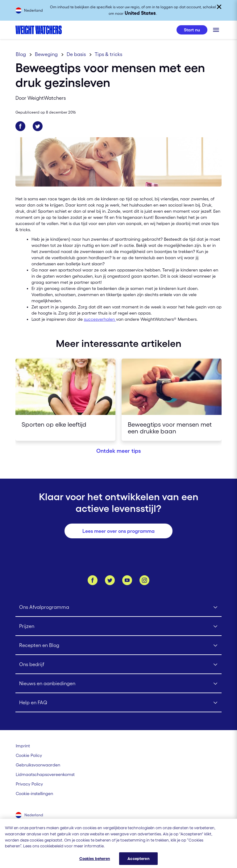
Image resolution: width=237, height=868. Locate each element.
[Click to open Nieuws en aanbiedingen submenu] (119, 684)
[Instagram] (144, 580)
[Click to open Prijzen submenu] (119, 626)
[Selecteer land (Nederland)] (30, 816)
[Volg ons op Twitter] (110, 580)
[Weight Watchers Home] (39, 30)
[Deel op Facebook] (20, 126)
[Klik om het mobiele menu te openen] (216, 30)
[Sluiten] (219, 7)
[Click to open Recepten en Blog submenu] (119, 645)
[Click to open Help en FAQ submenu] (119, 703)
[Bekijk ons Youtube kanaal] (127, 580)
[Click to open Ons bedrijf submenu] (119, 665)
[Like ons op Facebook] (93, 580)
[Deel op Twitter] (38, 126)
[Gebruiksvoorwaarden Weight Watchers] (38, 765)
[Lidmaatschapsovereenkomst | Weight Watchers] (45, 774)
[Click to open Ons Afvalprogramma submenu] (119, 607)
